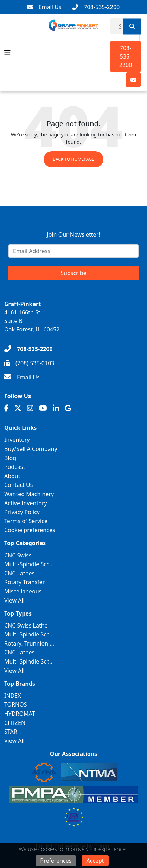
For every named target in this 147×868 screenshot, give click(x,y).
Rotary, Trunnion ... (29, 643)
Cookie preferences (30, 530)
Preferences (56, 861)
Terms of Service (26, 521)
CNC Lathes (19, 573)
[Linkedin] (56, 408)
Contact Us (18, 485)
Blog (10, 458)
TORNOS (15, 704)
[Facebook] (7, 408)
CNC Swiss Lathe (26, 625)
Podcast (15, 467)
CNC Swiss (18, 555)
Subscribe (73, 273)
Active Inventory (26, 503)
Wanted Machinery (29, 494)
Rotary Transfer (24, 582)
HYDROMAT (20, 714)
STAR (11, 732)
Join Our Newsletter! (73, 234)
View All (14, 600)
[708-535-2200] (96, 7)
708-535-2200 (126, 56)
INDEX (13, 696)
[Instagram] (30, 408)
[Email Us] (44, 7)
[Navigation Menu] (7, 53)
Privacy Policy (22, 512)
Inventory (17, 440)
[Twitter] (18, 408)
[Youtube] (43, 408)
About (12, 476)
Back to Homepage (73, 159)
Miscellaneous (23, 591)
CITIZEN (15, 723)
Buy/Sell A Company (31, 449)
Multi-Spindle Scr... (28, 564)
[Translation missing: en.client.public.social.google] (68, 408)
